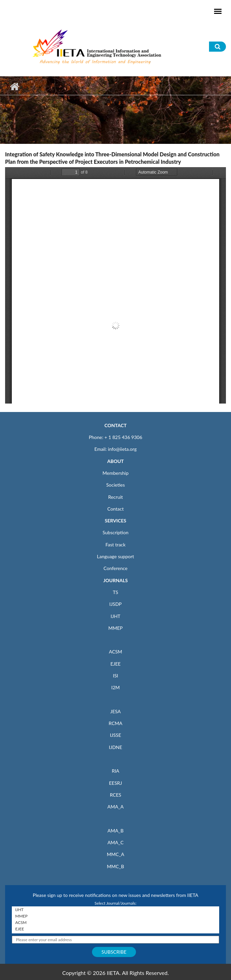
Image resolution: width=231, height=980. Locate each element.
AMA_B (115, 831)
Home (14, 86)
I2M (115, 687)
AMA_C (116, 842)
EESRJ (115, 783)
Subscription (115, 532)
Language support (116, 556)
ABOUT (115, 461)
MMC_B (115, 866)
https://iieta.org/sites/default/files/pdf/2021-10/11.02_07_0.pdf (115, 285)
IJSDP (115, 604)
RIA (115, 771)
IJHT (115, 616)
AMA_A (116, 807)
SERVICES (115, 521)
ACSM (115, 652)
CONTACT (116, 425)
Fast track (115, 545)
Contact (115, 509)
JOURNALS (115, 580)
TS (116, 592)
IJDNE (115, 747)
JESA (115, 711)
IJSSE (115, 735)
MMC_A (115, 854)
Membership (115, 473)
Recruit (116, 497)
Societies (115, 485)
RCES (116, 795)
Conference (115, 568)
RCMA (115, 723)
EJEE (115, 664)
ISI (115, 676)
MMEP (115, 628)
